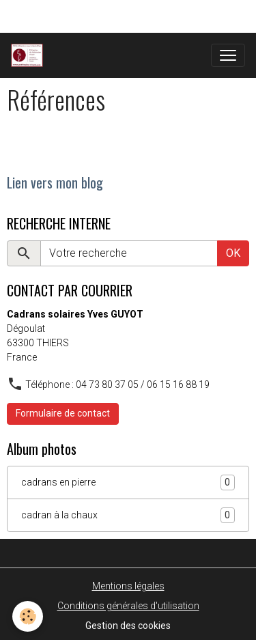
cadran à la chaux (128, 515)
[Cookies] (28, 616)
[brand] (30, 55)
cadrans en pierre (128, 482)
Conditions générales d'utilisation (128, 606)
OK (233, 253)
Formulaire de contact (63, 413)
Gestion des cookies (128, 626)
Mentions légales (128, 586)
